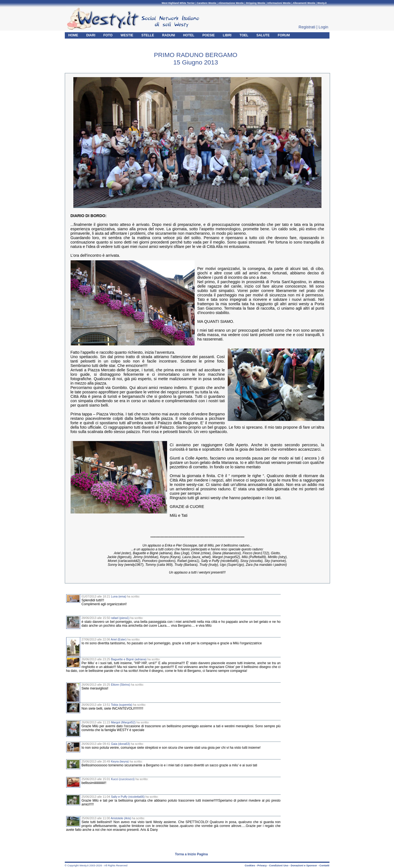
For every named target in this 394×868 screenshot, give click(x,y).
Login (323, 27)
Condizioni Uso (279, 865)
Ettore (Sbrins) (120, 685)
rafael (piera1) (120, 618)
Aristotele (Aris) (121, 818)
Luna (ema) (118, 596)
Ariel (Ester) (119, 639)
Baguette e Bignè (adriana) (129, 659)
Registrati (307, 27)
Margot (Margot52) (123, 722)
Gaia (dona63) (120, 744)
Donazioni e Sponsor (304, 865)
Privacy (262, 865)
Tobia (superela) (121, 705)
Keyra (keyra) (120, 761)
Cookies (250, 865)
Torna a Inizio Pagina (191, 854)
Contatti (324, 865)
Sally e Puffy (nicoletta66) (128, 797)
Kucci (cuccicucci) (123, 779)
